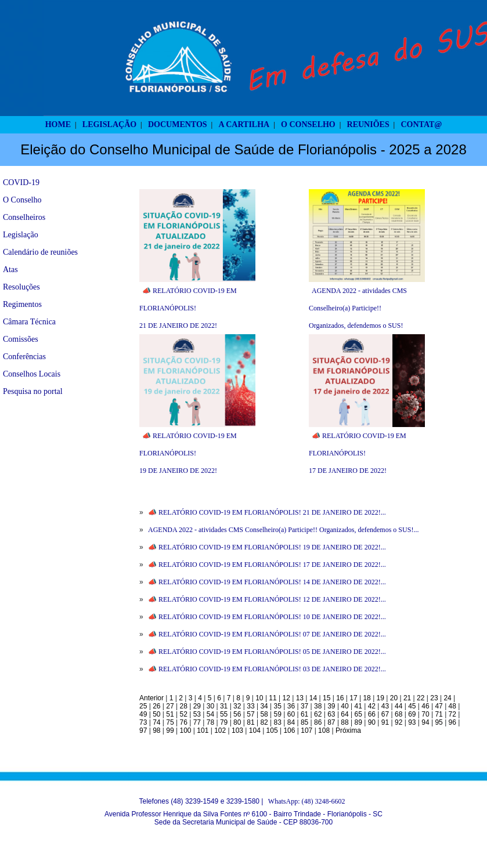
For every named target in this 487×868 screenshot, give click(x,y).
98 (156, 730)
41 (358, 706)
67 (385, 714)
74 (156, 722)
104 (255, 730)
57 (250, 714)
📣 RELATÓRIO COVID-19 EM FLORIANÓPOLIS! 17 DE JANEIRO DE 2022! (358, 453)
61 (304, 714)
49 (143, 714)
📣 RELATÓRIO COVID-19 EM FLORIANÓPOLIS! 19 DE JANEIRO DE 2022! (188, 453)
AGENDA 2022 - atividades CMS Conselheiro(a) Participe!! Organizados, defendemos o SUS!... (283, 530)
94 (425, 722)
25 (143, 706)
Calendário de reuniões (40, 252)
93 (412, 722)
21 (407, 698)
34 (264, 706)
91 (385, 722)
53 (197, 714)
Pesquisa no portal (33, 391)
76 (183, 722)
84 (291, 722)
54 (210, 714)
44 (398, 706)
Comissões (21, 339)
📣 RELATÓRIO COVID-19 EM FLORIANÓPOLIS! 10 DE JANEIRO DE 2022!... (267, 617)
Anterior (151, 698)
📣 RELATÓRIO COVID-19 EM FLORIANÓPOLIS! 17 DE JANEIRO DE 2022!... (267, 565)
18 (367, 698)
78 (210, 722)
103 (237, 730)
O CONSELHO (308, 124)
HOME (58, 124)
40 (344, 706)
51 (170, 714)
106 (289, 730)
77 (197, 722)
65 (358, 714)
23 (434, 698)
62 (318, 714)
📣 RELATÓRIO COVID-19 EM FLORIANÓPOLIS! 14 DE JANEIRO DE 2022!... (267, 582)
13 (300, 698)
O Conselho (22, 200)
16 (340, 698)
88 (344, 722)
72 (452, 714)
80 (237, 722)
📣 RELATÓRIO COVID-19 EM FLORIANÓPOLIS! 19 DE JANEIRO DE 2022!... (267, 547)
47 (439, 706)
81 (250, 722)
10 (259, 698)
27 (170, 706)
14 (313, 698)
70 (425, 714)
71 (439, 714)
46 (425, 706)
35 (278, 706)
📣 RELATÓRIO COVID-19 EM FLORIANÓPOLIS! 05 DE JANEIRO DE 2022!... (267, 652)
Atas (10, 270)
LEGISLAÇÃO (109, 124)
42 (372, 706)
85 (304, 722)
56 (237, 714)
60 (291, 714)
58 (264, 714)
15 (327, 698)
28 (183, 706)
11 (273, 698)
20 (394, 698)
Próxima (348, 730)
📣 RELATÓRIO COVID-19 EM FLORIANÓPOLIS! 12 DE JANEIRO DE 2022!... (267, 599)
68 (398, 714)
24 (447, 698)
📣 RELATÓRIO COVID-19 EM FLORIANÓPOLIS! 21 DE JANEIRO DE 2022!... (267, 512)
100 (185, 730)
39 (331, 706)
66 (372, 714)
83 (278, 722)
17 (353, 698)
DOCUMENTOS (178, 124)
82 (264, 722)
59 (278, 714)
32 (237, 706)
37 (304, 706)
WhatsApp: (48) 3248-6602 (307, 801)
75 (170, 722)
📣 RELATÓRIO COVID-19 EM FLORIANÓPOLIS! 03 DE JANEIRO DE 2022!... (267, 669)
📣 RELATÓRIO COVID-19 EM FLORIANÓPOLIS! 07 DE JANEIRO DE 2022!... (267, 634)
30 (210, 706)
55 (224, 714)
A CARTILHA (244, 124)
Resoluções (21, 287)
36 (291, 706)
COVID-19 (21, 182)
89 (358, 722)
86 (318, 722)
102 (220, 730)
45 (412, 706)
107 (306, 730)
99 (170, 730)
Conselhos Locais (32, 374)
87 (331, 722)
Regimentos (22, 304)
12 (286, 698)
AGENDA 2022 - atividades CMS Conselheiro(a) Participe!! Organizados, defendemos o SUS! (358, 308)
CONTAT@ (422, 124)
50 (156, 714)
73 (143, 722)
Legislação (21, 235)
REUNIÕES (368, 124)
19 (380, 698)
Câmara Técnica (29, 322)
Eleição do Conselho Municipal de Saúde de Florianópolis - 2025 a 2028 (243, 149)
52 (183, 714)
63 (331, 714)
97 (143, 730)
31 (224, 706)
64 (344, 714)
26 (156, 706)
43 (385, 706)
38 (318, 706)
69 (412, 714)
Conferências (24, 357)
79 (224, 722)
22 (421, 698)
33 (250, 706)
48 (452, 706)
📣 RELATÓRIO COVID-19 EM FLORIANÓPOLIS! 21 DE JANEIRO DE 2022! (188, 308)
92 (398, 722)
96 (452, 722)
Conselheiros (24, 217)
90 (372, 722)
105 (272, 730)
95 (439, 722)
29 (197, 706)
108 (324, 730)
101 (203, 730)
